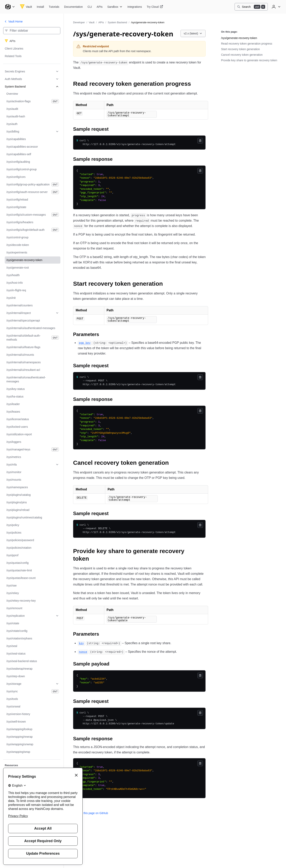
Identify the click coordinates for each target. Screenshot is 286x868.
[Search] (251, 7)
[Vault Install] (40, 7)
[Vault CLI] (90, 7)
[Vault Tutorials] (54, 7)
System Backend (117, 22)
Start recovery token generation (240, 49)
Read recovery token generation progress (247, 44)
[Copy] (200, 141)
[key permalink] (81, 644)
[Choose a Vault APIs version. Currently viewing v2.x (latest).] (193, 33)
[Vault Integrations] (135, 7)
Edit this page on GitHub (91, 814)
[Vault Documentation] (73, 7)
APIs (101, 22)
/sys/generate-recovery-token (239, 38)
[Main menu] (10, 7)
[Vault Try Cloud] (155, 7)
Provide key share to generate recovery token (249, 60)
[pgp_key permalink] (85, 343)
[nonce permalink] (83, 652)
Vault (92, 22)
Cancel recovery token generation (242, 55)
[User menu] (276, 7)
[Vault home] (26, 7)
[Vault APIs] (100, 7)
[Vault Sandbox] (115, 7)
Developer (79, 22)
